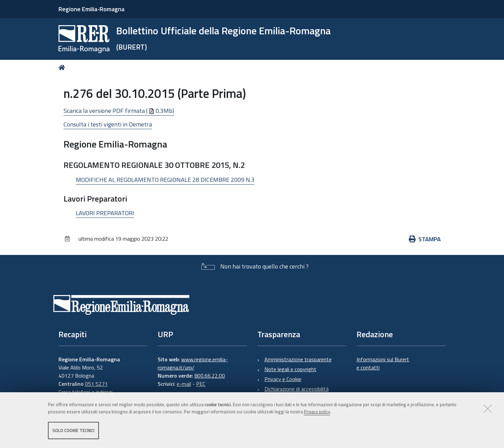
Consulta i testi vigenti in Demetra (108, 124)
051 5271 (96, 384)
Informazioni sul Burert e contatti (383, 363)
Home (63, 67)
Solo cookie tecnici (73, 430)
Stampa (425, 239)
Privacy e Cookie (283, 379)
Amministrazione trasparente (298, 359)
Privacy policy (317, 412)
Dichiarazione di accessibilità (297, 389)
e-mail (184, 384)
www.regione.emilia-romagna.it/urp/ (193, 363)
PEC (201, 384)
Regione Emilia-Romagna (91, 9)
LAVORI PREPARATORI (105, 213)
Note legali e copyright (290, 369)
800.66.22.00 (210, 376)
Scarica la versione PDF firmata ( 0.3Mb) (119, 111)
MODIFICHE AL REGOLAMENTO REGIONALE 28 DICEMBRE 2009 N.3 (165, 180)
